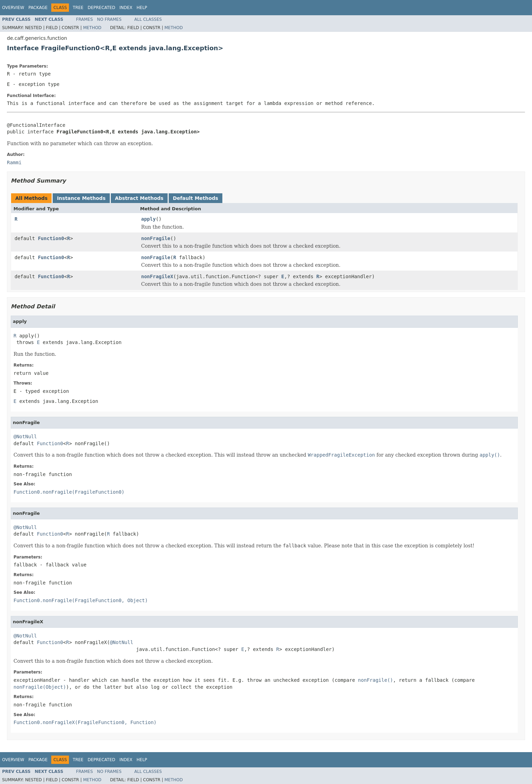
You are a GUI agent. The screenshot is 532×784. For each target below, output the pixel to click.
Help (142, 8)
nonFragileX (157, 276)
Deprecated (101, 8)
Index (126, 8)
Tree (78, 8)
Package (38, 8)
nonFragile (156, 238)
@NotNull (25, 437)
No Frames (109, 19)
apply (149, 219)
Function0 (51, 238)
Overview (13, 8)
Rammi (14, 162)
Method (92, 28)
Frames (85, 19)
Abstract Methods (139, 198)
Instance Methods (81, 198)
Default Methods (196, 198)
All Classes (148, 19)
